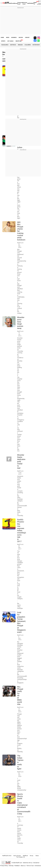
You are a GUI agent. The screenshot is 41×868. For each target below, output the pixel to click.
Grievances (38, 866)
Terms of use (30, 866)
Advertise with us (28, 863)
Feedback (17, 866)
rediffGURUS (30, 3)
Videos (37, 856)
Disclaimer (36, 863)
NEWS (8, 37)
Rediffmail (11, 3)
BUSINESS (14, 37)
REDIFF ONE (19, 41)
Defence (13, 45)
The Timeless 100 (21, 857)
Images (20, 45)
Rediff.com (19, 863)
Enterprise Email (20, 3)
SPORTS (3, 41)
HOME (2, 37)
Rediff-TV (35, 3)
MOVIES (21, 37)
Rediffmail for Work (7, 856)
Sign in (39, 1)
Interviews (36, 45)
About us (23, 866)
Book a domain (17, 856)
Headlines (5, 45)
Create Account (39, 4)
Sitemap (11, 866)
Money (16, 3)
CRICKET (27, 37)
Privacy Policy (4, 866)
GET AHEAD (10, 41)
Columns (28, 45)
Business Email (25, 3)
